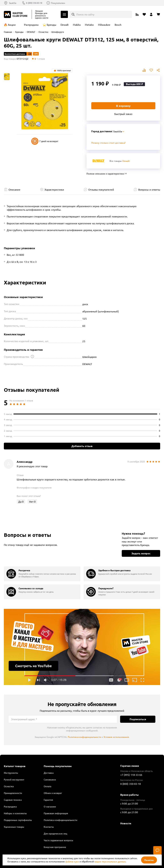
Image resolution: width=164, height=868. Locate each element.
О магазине (50, 806)
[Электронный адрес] (63, 719)
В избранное (151, 70)
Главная (8, 32)
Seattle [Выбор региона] (13, 3)
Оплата (47, 786)
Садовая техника (13, 800)
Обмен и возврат (53, 793)
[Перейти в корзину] (158, 14)
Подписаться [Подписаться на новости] (138, 719)
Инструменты (11, 773)
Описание (14, 189)
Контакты (49, 827)
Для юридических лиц (55, 833)
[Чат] (157, 850)
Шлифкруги (58, 32)
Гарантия (48, 800)
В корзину (123, 106)
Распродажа (31, 25)
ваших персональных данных (110, 861)
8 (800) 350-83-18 (36, 3)
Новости (126, 823)
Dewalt (65, 25)
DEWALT (31, 32)
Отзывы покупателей (101, 189)
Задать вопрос (141, 553)
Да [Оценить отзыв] (21, 501)
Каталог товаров (15, 766)
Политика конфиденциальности (84, 737)
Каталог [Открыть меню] (64, 14)
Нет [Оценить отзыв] (32, 501)
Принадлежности (13, 793)
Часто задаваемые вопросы (58, 840)
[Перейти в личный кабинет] (151, 14)
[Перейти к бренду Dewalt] (98, 161)
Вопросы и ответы (149, 189)
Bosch (118, 25)
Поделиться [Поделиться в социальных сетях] (158, 70)
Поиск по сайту (85, 14)
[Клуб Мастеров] (16, 14)
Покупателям (61, 3)
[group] (42, 574)
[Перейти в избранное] (144, 14)
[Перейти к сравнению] (137, 14)
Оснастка (43, 32)
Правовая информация (56, 813)
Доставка (49, 773)
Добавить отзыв (82, 446)
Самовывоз (50, 779)
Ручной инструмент (14, 779)
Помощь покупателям (58, 766)
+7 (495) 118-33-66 (131, 775)
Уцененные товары (14, 827)
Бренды (51, 25)
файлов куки (72, 861)
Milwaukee (104, 25)
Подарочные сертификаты (18, 820)
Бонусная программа (55, 847)
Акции (12, 25)
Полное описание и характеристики (105, 174)
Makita (77, 25)
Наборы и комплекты (15, 813)
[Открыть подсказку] (32, 357)
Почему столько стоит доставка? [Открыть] (108, 143)
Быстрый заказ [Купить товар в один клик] (123, 114)
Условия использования (116, 737)
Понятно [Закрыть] (149, 860)
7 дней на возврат (45, 141)
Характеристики (54, 189)
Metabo (89, 25)
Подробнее (82, 647)
